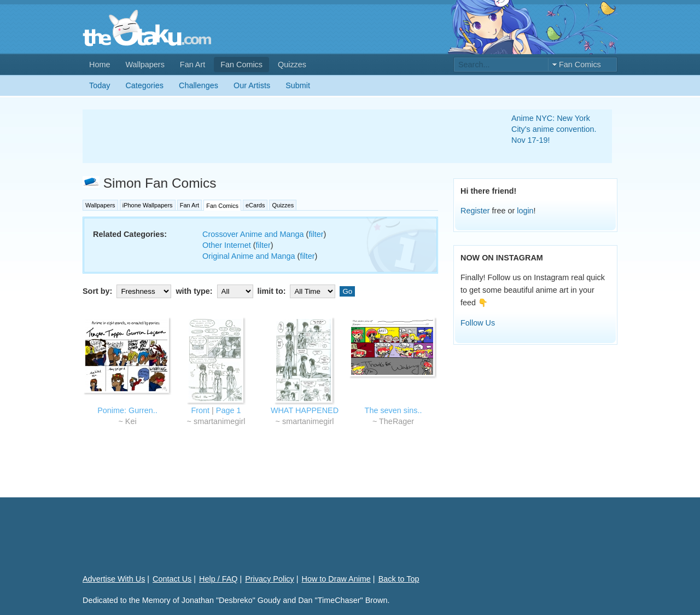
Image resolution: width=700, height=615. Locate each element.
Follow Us (478, 323)
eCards (255, 205)
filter (316, 234)
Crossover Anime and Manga (253, 234)
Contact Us (172, 579)
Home (100, 65)
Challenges (199, 85)
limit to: (298, 291)
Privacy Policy (270, 579)
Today (100, 85)
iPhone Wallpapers (148, 205)
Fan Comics (241, 65)
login (525, 211)
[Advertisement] (284, 136)
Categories (144, 85)
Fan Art (192, 65)
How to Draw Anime (336, 579)
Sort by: (128, 291)
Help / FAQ (218, 579)
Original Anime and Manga (249, 256)
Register (475, 211)
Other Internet (227, 245)
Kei (131, 421)
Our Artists (252, 85)
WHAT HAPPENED (305, 410)
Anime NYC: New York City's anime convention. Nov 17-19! (554, 129)
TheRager (396, 421)
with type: (215, 291)
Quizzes (292, 65)
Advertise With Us (114, 579)
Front (201, 410)
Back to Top (399, 579)
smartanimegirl (219, 421)
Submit (298, 85)
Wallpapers (145, 65)
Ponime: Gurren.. (127, 410)
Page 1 (229, 410)
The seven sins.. (393, 410)
